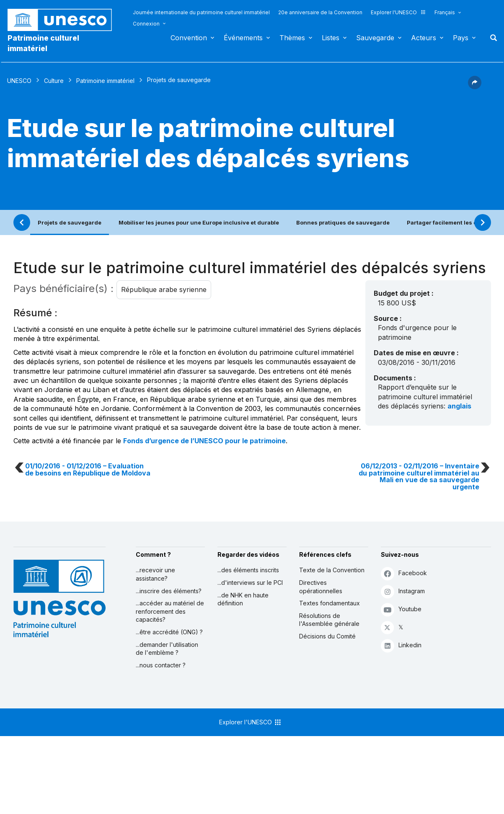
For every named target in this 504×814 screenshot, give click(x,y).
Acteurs (424, 38)
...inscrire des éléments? (169, 591)
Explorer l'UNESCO (398, 12)
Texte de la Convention (332, 570)
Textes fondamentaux (330, 603)
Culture (54, 81)
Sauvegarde (375, 38)
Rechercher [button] (491, 38)
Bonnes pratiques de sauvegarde (343, 222)
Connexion (146, 24)
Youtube (401, 609)
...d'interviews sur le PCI (250, 583)
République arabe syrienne (164, 289)
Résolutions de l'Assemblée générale (329, 620)
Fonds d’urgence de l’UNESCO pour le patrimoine (204, 441)
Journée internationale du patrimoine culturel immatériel (201, 12)
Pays (461, 38)
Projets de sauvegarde (70, 222)
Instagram (403, 591)
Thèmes (292, 38)
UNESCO (19, 81)
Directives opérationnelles (321, 587)
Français (445, 12)
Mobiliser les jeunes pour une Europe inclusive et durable (199, 222)
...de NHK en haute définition (243, 599)
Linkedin (401, 645)
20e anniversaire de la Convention (320, 12)
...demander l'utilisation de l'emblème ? (167, 649)
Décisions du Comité (327, 636)
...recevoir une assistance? (155, 574)
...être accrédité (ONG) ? (169, 632)
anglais (459, 406)
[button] (475, 87)
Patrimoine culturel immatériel (43, 43)
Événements (243, 38)
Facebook (404, 573)
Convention (189, 38)
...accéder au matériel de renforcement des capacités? (170, 611)
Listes (331, 38)
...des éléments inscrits (248, 570)
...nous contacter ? (161, 665)
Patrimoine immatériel (105, 81)
